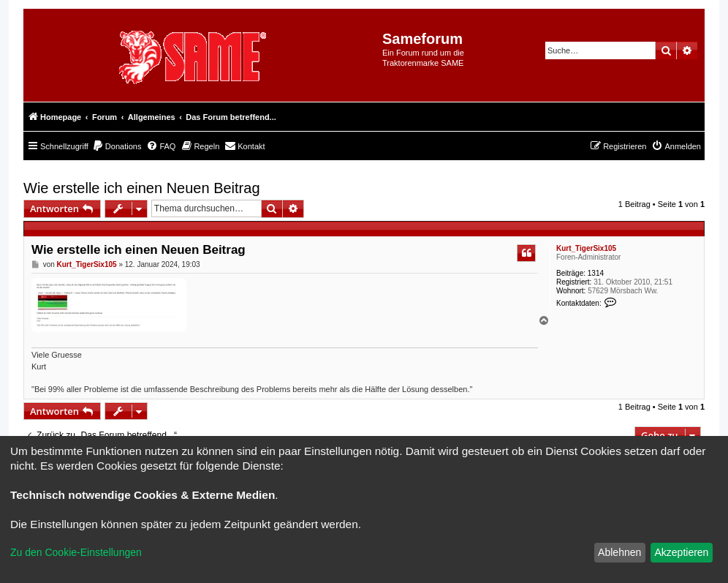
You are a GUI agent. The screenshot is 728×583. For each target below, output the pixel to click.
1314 (596, 273)
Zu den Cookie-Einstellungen (76, 552)
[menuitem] (117, 146)
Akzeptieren (681, 552)
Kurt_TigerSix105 (586, 248)
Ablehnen (619, 552)
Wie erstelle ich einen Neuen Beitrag (142, 188)
